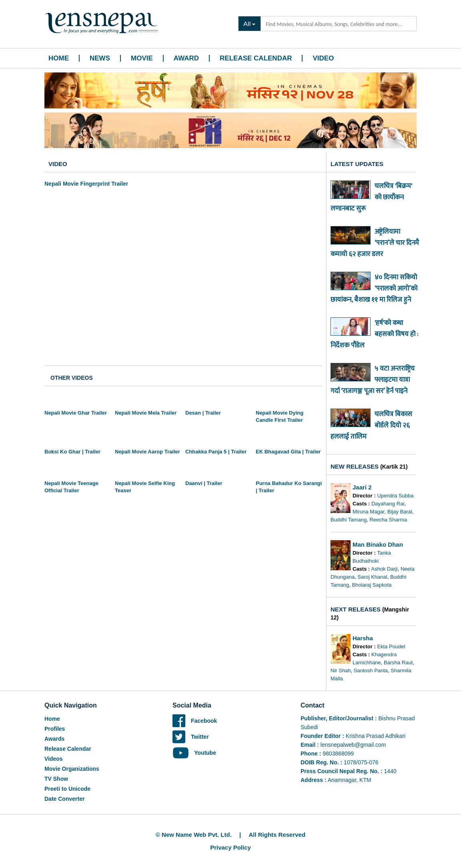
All (247, 23)
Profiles (55, 729)
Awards (54, 739)
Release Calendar (256, 58)
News (100, 58)
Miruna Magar (368, 512)
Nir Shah (341, 671)
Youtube (194, 753)
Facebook (195, 721)
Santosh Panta (371, 671)
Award (186, 58)
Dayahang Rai (388, 504)
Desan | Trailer (203, 413)
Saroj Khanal (372, 577)
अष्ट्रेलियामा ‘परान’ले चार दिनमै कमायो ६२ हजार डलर (375, 243)
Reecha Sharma (388, 520)
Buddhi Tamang (349, 520)
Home (59, 58)
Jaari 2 (362, 487)
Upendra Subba (395, 496)
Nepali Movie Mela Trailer (146, 413)
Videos (54, 759)
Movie (142, 58)
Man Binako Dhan (378, 544)
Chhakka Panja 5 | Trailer (216, 452)
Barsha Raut (398, 663)
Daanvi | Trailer (204, 483)
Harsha (363, 638)
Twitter (191, 737)
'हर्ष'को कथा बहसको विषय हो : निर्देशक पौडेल (374, 334)
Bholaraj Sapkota (372, 585)
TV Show (56, 779)
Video (323, 58)
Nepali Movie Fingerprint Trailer (86, 184)
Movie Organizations (72, 769)
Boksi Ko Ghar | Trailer (72, 452)
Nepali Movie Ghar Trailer (76, 413)
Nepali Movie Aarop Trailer (147, 452)
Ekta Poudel (391, 646)
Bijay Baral (400, 512)
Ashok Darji (384, 569)
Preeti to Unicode (67, 789)
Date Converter (64, 799)
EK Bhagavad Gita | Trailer (288, 452)
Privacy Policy (230, 847)
